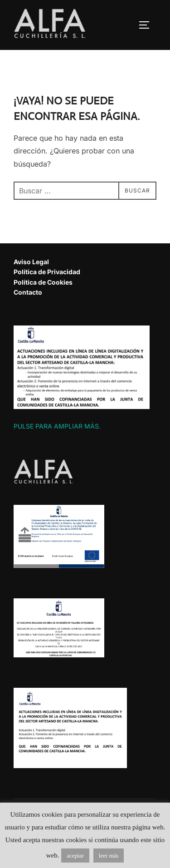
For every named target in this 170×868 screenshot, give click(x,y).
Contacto (28, 292)
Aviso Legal (31, 262)
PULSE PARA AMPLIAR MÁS (56, 426)
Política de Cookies (43, 282)
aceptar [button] (75, 856)
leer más (109, 856)
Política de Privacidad (47, 272)
